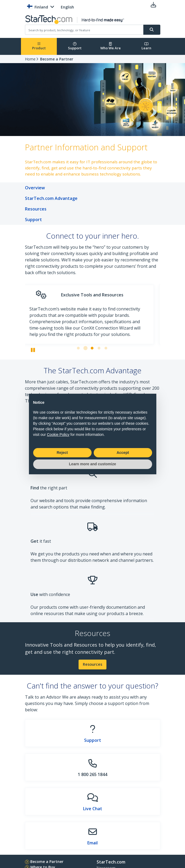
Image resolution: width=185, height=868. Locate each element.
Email (92, 843)
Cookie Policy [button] (58, 435)
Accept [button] (123, 453)
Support (75, 46)
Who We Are (111, 46)
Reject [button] (62, 453)
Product (39, 46)
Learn (146, 46)
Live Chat (93, 809)
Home (30, 59)
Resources (92, 664)
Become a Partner (57, 59)
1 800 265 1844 (92, 774)
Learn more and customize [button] (92, 464)
